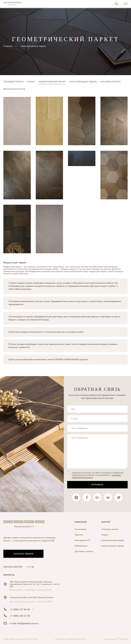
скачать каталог (18, 567)
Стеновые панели (13, 82)
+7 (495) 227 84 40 (17, 609)
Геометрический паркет (52, 82)
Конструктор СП (82, 540)
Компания (81, 522)
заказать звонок (23, 554)
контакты (9, 575)
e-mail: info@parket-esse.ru (21, 623)
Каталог (106, 522)
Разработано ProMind (116, 639)
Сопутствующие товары (83, 82)
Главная (8, 46)
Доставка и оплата (84, 551)
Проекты (79, 535)
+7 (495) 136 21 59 (17, 616)
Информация (81, 546)
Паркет (31, 82)
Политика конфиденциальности (71, 639)
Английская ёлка (110, 82)
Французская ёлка (14, 89)
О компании (80, 529)
